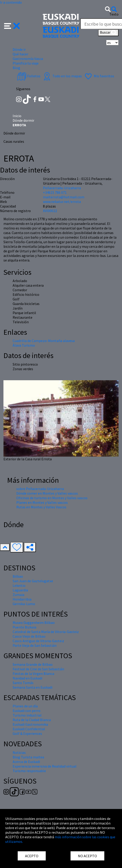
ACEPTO (32, 856)
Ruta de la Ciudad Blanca (32, 720)
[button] (12, 25)
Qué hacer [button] (20, 54)
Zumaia (18, 595)
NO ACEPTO (87, 856)
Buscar (108, 33)
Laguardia (20, 590)
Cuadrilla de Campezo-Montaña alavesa (44, 341)
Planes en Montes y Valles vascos (42, 502)
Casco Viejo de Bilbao (29, 636)
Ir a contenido (11, 2)
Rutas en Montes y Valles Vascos (41, 507)
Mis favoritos (99, 76)
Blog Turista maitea (28, 757)
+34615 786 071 (55, 192)
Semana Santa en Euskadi (33, 687)
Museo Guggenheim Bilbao (34, 623)
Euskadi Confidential (29, 729)
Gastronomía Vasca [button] (28, 59)
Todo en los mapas (62, 76)
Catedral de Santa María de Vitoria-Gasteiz (46, 632)
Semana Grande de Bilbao (33, 664)
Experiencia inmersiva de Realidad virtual (45, 766)
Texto (114, 14)
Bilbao (18, 576)
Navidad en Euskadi (27, 678)
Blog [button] (16, 68)
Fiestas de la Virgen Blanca (33, 674)
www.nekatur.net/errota (62, 202)
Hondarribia (22, 599)
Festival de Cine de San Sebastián (38, 669)
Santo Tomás (23, 683)
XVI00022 (50, 211)
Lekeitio (19, 585)
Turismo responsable (29, 771)
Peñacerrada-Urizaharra (62, 188)
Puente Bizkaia (24, 627)
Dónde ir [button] (19, 49)
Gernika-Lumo (24, 604)
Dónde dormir (23, 120)
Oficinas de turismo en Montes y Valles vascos (52, 498)
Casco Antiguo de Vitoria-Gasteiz (38, 641)
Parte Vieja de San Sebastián (35, 645)
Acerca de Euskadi (26, 762)
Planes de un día (25, 706)
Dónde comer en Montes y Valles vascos (47, 493)
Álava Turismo (24, 345)
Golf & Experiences (27, 733)
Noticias (19, 752)
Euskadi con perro (27, 711)
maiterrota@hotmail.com (64, 197)
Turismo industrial (27, 715)
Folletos (29, 76)
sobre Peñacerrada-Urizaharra (40, 489)
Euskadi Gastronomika (30, 724)
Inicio (17, 116)
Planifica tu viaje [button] (26, 63)
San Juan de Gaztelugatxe (33, 581)
